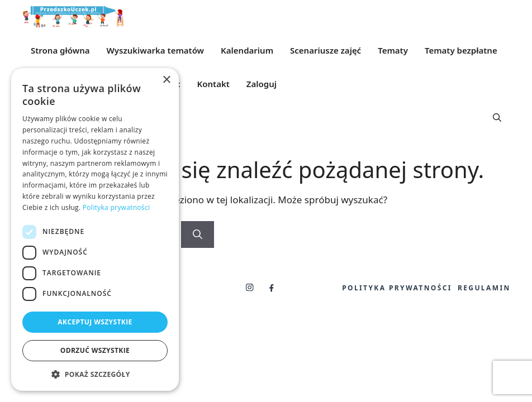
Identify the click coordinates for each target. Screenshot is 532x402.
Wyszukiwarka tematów (156, 50)
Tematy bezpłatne (461, 50)
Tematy (393, 50)
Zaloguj (262, 84)
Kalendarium (247, 50)
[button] (497, 117)
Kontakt (213, 84)
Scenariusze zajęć (326, 50)
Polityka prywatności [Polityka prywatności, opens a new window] (116, 207)
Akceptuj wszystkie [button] (95, 322)
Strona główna (60, 50)
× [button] (166, 80)
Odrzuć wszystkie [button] (95, 350)
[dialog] (95, 229)
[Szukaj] (198, 234)
